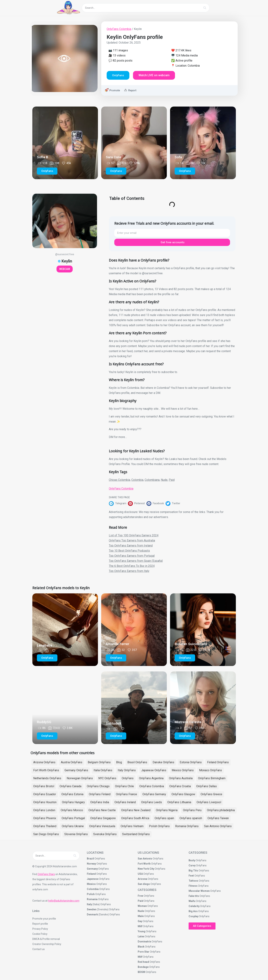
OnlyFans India (100, 802)
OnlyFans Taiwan (218, 818)
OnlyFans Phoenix (45, 818)
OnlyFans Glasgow (183, 794)
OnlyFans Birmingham (212, 778)
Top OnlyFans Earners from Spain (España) (136, 561)
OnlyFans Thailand (45, 826)
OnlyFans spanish (191, 818)
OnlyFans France (126, 794)
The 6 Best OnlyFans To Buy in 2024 (132, 566)
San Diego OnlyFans (46, 834)
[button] (118, 504)
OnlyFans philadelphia (221, 810)
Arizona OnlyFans (44, 762)
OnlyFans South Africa (135, 818)
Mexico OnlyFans (183, 770)
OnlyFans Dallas (206, 786)
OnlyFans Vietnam (132, 826)
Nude (164, 480)
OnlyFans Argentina (151, 778)
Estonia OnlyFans (191, 762)
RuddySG (44, 722)
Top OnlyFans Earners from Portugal (132, 556)
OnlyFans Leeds (152, 802)
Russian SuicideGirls (191, 644)
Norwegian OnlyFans (80, 778)
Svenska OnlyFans (105, 834)
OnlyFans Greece (211, 794)
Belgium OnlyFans (99, 762)
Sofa (178, 157)
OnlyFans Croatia (180, 786)
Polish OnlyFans (159, 826)
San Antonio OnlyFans (218, 826)
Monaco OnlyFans (210, 770)
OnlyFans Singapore (103, 818)
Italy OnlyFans (127, 770)
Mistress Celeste (188, 722)
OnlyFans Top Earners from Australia (132, 540)
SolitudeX (113, 723)
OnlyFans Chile (124, 786)
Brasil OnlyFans (137, 762)
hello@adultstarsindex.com (64, 901)
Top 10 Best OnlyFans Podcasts (129, 551)
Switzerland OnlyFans (136, 834)
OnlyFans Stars (46, 874)
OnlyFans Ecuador (45, 794)
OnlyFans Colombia (119, 29)
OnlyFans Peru (192, 810)
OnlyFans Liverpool (209, 802)
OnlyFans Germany (154, 794)
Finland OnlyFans (218, 762)
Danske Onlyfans (163, 762)
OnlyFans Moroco (72, 810)
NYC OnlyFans (107, 778)
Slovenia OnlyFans (76, 834)
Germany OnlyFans (76, 770)
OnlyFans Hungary (73, 802)
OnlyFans (128, 778)
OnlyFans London (44, 810)
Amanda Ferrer (117, 644)
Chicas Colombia (119, 480)
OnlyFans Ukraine (73, 826)
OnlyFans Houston (45, 802)
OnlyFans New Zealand (136, 810)
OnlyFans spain (164, 818)
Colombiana (152, 480)
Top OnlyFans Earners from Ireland (131, 546)
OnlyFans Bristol (44, 786)
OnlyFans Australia (181, 778)
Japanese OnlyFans (154, 770)
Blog (119, 762)
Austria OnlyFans (72, 762)
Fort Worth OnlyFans (46, 770)
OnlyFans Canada (70, 786)
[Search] (205, 8)
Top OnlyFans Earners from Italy (129, 571)
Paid (172, 480)
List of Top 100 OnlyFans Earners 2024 (134, 535)
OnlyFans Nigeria (167, 810)
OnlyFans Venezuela (102, 826)
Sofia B (43, 157)
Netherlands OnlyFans (47, 778)
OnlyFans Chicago (98, 786)
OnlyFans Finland (100, 794)
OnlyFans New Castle (102, 810)
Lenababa (45, 645)
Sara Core (113, 157)
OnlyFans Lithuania (179, 802)
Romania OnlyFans (187, 826)
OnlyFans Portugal (73, 818)
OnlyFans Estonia (72, 794)
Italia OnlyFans (103, 770)
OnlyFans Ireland (125, 802)
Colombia (137, 480)
